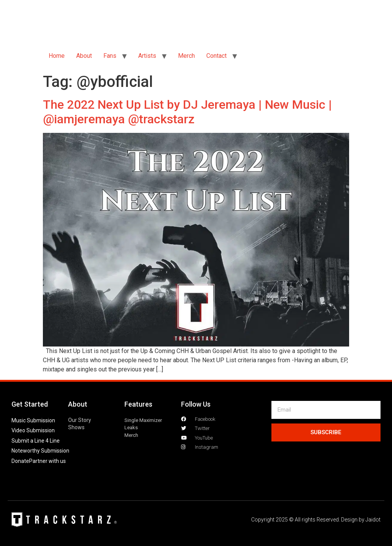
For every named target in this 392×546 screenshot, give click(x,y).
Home (57, 56)
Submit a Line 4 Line (36, 441)
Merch (186, 56)
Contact (216, 56)
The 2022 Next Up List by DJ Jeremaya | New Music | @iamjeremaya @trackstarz (187, 112)
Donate (20, 461)
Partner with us (47, 461)
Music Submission (33, 420)
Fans (110, 56)
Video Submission (33, 430)
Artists (147, 56)
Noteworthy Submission (40, 451)
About (84, 56)
